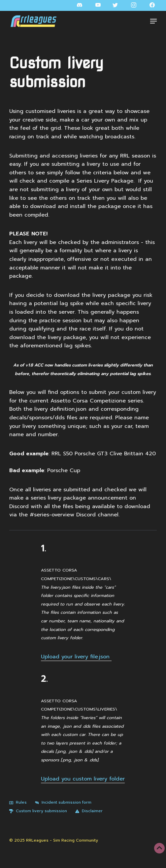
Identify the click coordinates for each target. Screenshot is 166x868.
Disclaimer (89, 811)
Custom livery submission (38, 811)
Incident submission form (63, 802)
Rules (18, 802)
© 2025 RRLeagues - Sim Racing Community (54, 840)
